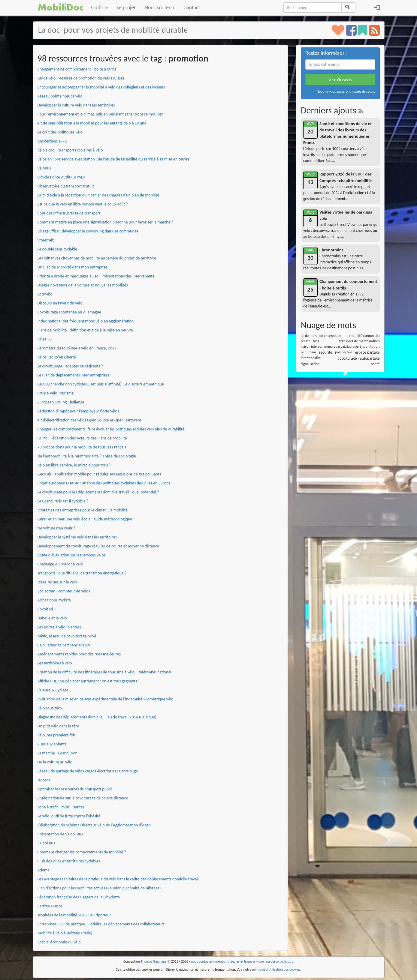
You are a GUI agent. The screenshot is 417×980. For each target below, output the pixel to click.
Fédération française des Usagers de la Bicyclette (79, 897)
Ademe (44, 870)
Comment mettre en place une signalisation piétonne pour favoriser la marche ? (106, 222)
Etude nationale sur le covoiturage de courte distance (83, 798)
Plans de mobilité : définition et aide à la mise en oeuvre (85, 330)
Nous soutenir (160, 7)
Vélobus (44, 168)
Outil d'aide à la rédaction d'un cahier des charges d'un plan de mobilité (98, 195)
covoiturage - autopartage (359, 358)
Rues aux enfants (52, 744)
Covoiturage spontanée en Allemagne (69, 312)
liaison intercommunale (318, 346)
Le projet (126, 7)
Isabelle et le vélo (52, 618)
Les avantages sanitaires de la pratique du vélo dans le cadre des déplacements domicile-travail (118, 879)
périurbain (308, 352)
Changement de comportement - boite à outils (77, 69)
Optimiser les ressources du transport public (75, 789)
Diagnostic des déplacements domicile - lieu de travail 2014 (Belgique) (97, 717)
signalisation (310, 364)
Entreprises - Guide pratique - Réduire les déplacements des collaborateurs (101, 924)
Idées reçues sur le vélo (57, 582)
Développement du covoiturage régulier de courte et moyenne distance (98, 546)
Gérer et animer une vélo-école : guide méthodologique (85, 519)
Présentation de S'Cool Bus (60, 834)
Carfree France (50, 906)
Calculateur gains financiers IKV (64, 645)
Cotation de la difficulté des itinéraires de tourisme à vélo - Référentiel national (104, 672)
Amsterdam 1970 (52, 141)
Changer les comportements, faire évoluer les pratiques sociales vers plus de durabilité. (112, 429)
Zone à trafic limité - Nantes (61, 807)
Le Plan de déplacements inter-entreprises (73, 375)
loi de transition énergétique (321, 336)
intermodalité (311, 358)
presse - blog (310, 341)
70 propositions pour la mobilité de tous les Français (82, 447)
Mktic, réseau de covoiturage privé (67, 636)
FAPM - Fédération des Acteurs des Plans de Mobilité (82, 438)
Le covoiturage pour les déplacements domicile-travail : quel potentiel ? (98, 492)
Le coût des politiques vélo (60, 132)
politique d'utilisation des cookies (276, 970)
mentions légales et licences (236, 961)
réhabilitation (369, 346)
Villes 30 (45, 339)
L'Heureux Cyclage (53, 690)
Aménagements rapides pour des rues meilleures (79, 654)
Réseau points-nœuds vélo (60, 96)
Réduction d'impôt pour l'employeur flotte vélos (78, 411)
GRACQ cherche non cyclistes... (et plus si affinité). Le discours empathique (101, 384)
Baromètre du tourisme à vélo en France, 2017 (77, 348)
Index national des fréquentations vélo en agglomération (86, 321)
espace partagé (367, 352)
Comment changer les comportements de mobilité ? (82, 852)
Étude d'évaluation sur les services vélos (72, 555)
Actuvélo (45, 294)
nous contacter (202, 961)
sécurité (326, 352)
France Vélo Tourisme (56, 393)
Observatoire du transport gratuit (66, 186)
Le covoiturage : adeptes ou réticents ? (70, 366)
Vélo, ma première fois (57, 735)
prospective (344, 352)
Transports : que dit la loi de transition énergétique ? (82, 573)
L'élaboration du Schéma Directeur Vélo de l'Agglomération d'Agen (94, 825)
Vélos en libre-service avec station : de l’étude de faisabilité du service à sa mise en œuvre (114, 159)
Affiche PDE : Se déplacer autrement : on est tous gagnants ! (89, 681)
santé (375, 364)
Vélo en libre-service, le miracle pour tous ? (74, 465)
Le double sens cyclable (57, 249)
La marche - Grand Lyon (57, 753)
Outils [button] (100, 7)
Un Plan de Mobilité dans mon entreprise (73, 267)
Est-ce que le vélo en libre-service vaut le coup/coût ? (83, 204)
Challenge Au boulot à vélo (60, 564)
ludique (353, 346)
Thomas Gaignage (154, 961)
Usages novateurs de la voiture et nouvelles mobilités (83, 285)
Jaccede (44, 780)
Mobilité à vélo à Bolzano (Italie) (65, 933)
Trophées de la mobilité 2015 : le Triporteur (74, 915)
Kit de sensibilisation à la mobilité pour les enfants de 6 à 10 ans (92, 123)
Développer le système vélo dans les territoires (77, 537)
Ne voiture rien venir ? (57, 528)
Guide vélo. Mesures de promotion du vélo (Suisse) (81, 78)
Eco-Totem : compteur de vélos (64, 591)
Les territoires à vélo (55, 663)
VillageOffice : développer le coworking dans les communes (88, 231)
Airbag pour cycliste (54, 600)
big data (341, 346)
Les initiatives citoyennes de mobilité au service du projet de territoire (97, 258)
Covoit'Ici (45, 609)
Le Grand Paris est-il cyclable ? (63, 501)
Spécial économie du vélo (59, 942)
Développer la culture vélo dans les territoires (76, 105)
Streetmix (46, 240)
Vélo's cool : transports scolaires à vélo (70, 150)
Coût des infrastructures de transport (69, 213)
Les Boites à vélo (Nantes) (59, 627)
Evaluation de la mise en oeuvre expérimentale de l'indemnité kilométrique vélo (106, 699)
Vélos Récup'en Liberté (57, 357)
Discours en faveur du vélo (60, 303)
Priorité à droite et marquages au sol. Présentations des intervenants (96, 276)
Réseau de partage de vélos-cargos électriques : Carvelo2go (88, 771)
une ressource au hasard (276, 961)
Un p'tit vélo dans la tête (58, 726)
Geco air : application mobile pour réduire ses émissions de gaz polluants (99, 474)
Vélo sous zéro (50, 708)
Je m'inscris (340, 80)
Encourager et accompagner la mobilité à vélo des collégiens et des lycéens (101, 87)
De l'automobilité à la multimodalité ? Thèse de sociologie (87, 456)
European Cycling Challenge (61, 402)
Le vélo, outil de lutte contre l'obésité (69, 816)
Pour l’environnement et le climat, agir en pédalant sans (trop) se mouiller (100, 114)
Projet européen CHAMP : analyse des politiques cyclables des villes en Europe (104, 483)
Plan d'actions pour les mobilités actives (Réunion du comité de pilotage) (99, 888)
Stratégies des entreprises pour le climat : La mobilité (83, 510)
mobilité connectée (365, 336)
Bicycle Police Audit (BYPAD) (61, 177)
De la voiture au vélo (55, 762)
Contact (192, 7)
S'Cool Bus (46, 843)
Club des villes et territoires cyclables (69, 861)
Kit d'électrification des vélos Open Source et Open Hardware (89, 420)
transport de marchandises (360, 341)
